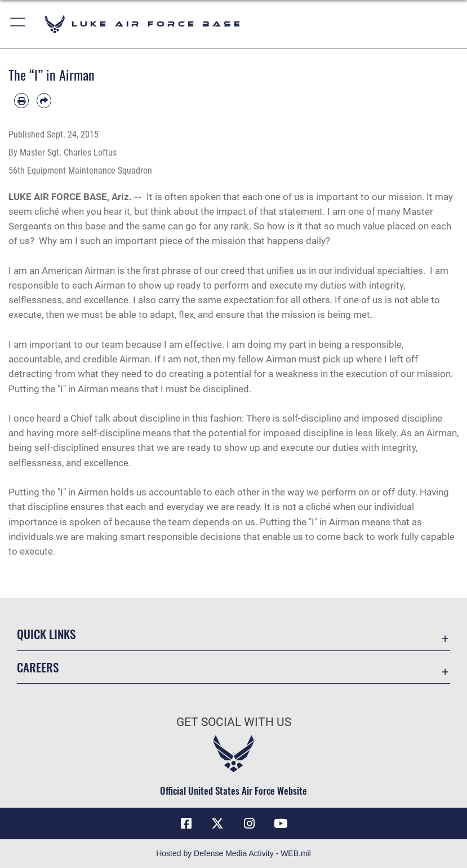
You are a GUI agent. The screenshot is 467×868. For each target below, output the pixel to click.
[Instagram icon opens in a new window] (250, 823)
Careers (38, 667)
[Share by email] (44, 100)
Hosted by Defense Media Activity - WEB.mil (233, 853)
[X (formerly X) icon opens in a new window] (217, 823)
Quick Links (46, 634)
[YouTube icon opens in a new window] (281, 823)
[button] (18, 24)
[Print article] (21, 100)
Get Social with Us (234, 722)
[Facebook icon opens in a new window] (186, 823)
